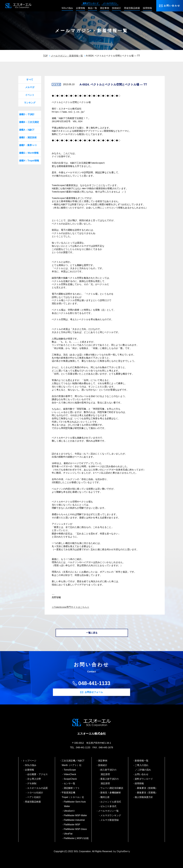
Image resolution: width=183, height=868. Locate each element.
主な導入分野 (34, 779)
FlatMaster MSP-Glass (75, 829)
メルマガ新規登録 (110, 820)
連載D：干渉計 (27, 114)
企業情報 (30, 770)
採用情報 (139, 783)
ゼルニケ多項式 (109, 806)
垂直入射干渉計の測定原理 (110, 781)
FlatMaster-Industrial (74, 820)
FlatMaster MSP (72, 825)
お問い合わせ (172, 6)
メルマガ (30, 87)
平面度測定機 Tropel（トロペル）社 (73, 795)
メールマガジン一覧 (109, 811)
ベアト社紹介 (34, 797)
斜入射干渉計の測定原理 (109, 772)
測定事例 (103, 761)
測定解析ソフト (72, 788)
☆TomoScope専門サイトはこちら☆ (70, 607)
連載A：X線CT (27, 130)
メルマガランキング (111, 815)
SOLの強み (31, 765)
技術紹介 (103, 765)
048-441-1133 (94, 683)
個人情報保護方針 (144, 797)
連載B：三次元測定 (29, 122)
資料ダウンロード (91, 3)
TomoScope (70, 770)
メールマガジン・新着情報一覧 (67, 56)
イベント (30, 95)
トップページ (30, 761)
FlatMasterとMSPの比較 (76, 838)
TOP (45, 56)
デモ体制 (32, 783)
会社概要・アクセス (38, 774)
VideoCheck (70, 774)
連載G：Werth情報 (29, 153)
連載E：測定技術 (28, 137)
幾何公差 (105, 797)
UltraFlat (68, 834)
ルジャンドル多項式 (111, 802)
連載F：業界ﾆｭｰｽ (28, 145)
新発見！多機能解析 (111, 793)
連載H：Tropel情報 (29, 161)
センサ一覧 (70, 783)
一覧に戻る (92, 633)
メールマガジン (110, 3)
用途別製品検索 (33, 802)
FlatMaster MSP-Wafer (76, 815)
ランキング (30, 103)
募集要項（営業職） (147, 793)
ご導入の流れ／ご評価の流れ (143, 767)
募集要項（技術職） (147, 788)
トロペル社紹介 (35, 793)
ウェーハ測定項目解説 (112, 788)
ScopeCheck (70, 779)
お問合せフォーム (94, 692)
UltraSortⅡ (70, 811)
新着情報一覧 (142, 761)
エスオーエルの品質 (38, 788)
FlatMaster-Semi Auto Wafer (75, 804)
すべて (30, 80)
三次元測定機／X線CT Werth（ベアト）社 (74, 763)
